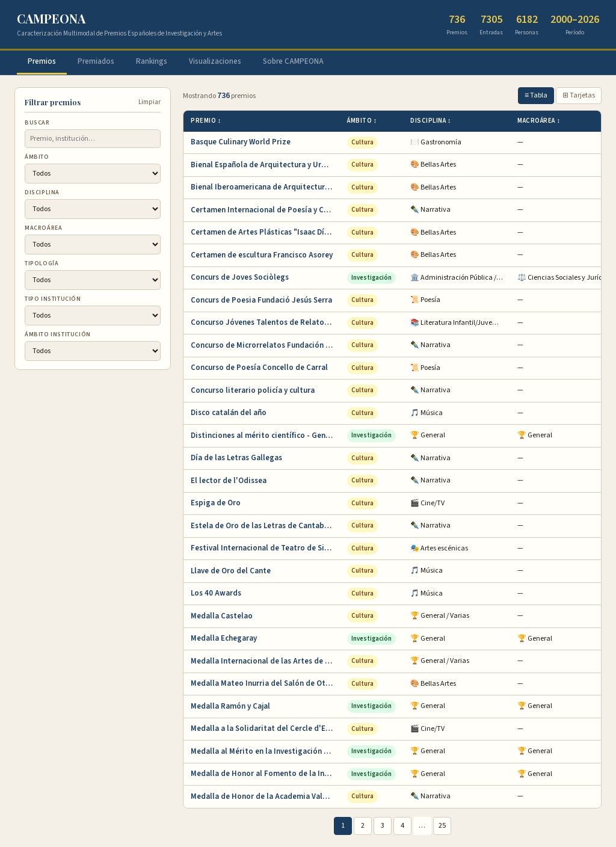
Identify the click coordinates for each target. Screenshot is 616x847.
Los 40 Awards (216, 593)
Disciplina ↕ (431, 121)
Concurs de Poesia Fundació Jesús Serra (261, 300)
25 (442, 826)
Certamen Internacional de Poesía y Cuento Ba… (265, 210)
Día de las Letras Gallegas (236, 458)
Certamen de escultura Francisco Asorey (262, 255)
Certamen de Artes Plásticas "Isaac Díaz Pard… (265, 232)
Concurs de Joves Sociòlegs (240, 277)
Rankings (152, 61)
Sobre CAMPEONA (293, 61)
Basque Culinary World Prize (241, 142)
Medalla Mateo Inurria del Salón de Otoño (265, 683)
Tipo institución (53, 299)
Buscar (37, 123)
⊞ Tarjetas (579, 95)
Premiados (96, 61)
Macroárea (43, 228)
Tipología (42, 263)
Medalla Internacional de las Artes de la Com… (265, 661)
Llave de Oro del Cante (231, 571)
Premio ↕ (206, 121)
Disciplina (42, 192)
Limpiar (149, 102)
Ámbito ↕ (362, 121)
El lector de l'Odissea (229, 481)
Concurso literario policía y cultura (253, 390)
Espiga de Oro (216, 503)
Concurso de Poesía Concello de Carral (259, 368)
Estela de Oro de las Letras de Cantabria (262, 526)
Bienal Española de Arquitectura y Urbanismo (265, 165)
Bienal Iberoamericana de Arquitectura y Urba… (265, 187)
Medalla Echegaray (224, 638)
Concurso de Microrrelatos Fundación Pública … (265, 345)
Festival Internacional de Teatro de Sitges (265, 548)
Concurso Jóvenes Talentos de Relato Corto (265, 322)
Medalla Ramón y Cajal (230, 706)
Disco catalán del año (229, 413)
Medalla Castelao (222, 616)
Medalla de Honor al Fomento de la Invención (265, 774)
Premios (42, 61)
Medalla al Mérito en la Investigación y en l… (265, 751)
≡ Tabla (536, 95)
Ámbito (37, 157)
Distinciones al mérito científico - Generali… (265, 436)
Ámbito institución (58, 334)
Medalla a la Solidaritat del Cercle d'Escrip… (265, 728)
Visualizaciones (215, 61)
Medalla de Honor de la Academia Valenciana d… (265, 796)
